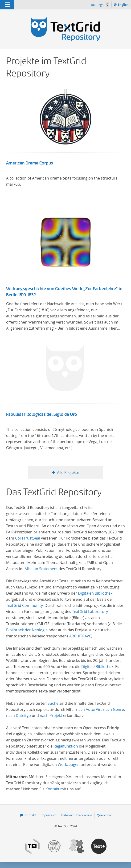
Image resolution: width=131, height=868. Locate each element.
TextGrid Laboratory (90, 612)
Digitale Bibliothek (97, 667)
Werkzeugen (69, 764)
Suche (53, 703)
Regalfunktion (66, 746)
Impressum (49, 815)
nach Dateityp (18, 716)
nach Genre (114, 709)
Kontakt (52, 789)
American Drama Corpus (30, 163)
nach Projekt (51, 716)
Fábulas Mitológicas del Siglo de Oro (42, 414)
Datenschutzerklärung (77, 815)
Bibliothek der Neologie (27, 630)
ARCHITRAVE (80, 636)
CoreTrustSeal (28, 538)
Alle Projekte (68, 472)
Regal (102, 5)
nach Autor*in (89, 709)
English (124, 5)
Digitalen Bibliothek (95, 593)
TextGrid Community (24, 605)
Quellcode (104, 815)
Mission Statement (41, 569)
